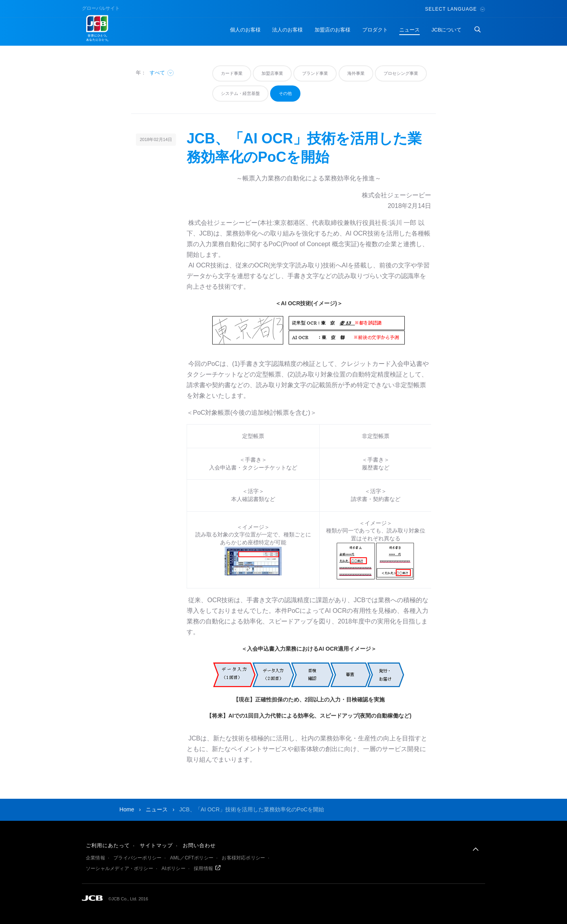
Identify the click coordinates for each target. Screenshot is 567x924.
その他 (285, 93)
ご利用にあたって (108, 845)
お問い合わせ (199, 845)
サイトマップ (156, 845)
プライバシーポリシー (137, 858)
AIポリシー (173, 868)
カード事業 (232, 73)
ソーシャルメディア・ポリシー (120, 868)
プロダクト (375, 30)
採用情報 (203, 868)
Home (127, 809)
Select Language (455, 9)
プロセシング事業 (401, 73)
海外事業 (356, 73)
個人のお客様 (245, 30)
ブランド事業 (315, 73)
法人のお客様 (287, 30)
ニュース (409, 30)
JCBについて (447, 30)
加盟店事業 (272, 73)
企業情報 (95, 858)
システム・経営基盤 (240, 93)
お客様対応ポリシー (243, 858)
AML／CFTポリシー (192, 858)
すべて (162, 73)
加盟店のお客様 (333, 30)
